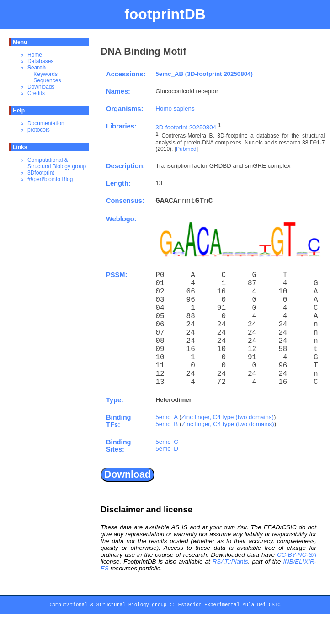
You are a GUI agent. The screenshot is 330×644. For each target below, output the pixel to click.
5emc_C (167, 442)
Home (35, 55)
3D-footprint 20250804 (186, 127)
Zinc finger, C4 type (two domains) (228, 417)
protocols (39, 130)
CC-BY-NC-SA (297, 555)
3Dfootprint (41, 173)
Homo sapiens (175, 109)
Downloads (41, 87)
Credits (36, 93)
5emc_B (167, 424)
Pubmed (186, 149)
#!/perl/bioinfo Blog (50, 179)
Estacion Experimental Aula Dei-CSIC (229, 606)
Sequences (47, 80)
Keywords (45, 74)
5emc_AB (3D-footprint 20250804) (204, 74)
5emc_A (166, 417)
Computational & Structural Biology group (57, 163)
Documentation (46, 123)
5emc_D (167, 449)
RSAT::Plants (230, 562)
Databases (40, 61)
